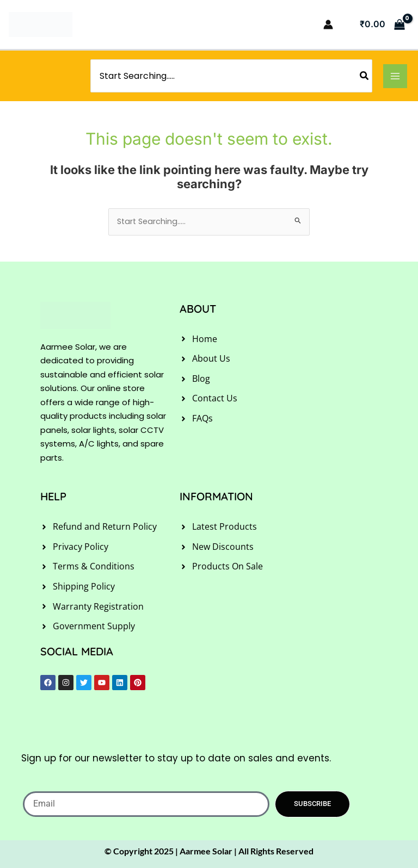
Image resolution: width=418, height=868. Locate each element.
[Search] (365, 76)
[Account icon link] (328, 24)
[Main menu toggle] (395, 76)
